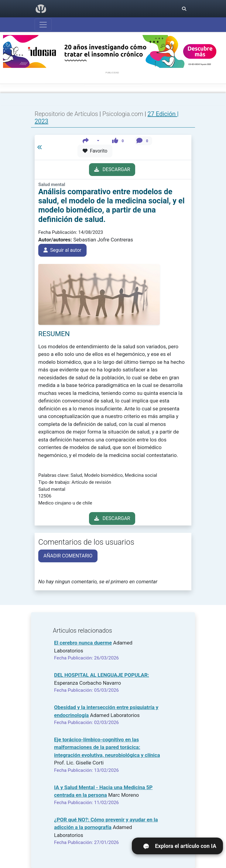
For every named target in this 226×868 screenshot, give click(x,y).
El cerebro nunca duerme (83, 643)
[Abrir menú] (43, 25)
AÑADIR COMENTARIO (68, 556)
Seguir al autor (62, 250)
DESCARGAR (112, 169)
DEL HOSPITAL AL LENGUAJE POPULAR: (102, 675)
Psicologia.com (123, 114)
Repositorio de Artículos (66, 114)
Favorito (95, 151)
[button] (91, 141)
